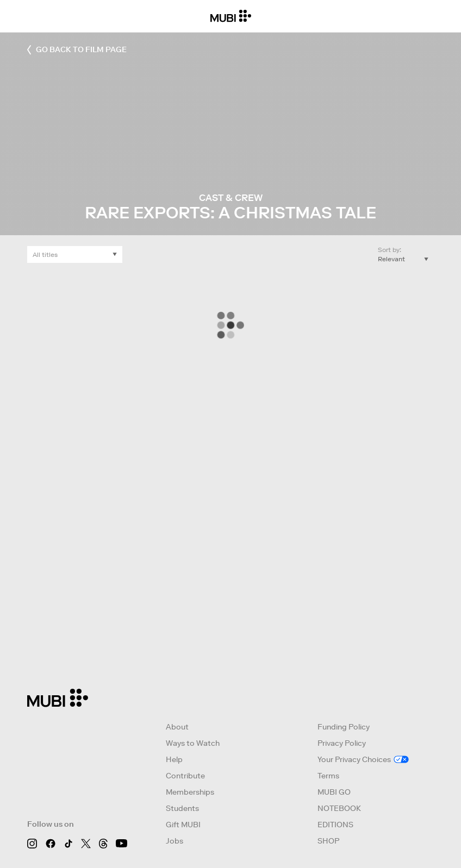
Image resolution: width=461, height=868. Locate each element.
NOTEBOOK (339, 808)
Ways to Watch (193, 743)
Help (174, 759)
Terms (328, 776)
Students (182, 808)
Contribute (185, 776)
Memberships (190, 792)
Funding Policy (344, 727)
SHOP (328, 841)
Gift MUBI (183, 825)
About (177, 727)
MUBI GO (334, 792)
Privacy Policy (342, 743)
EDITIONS (335, 825)
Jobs (175, 841)
